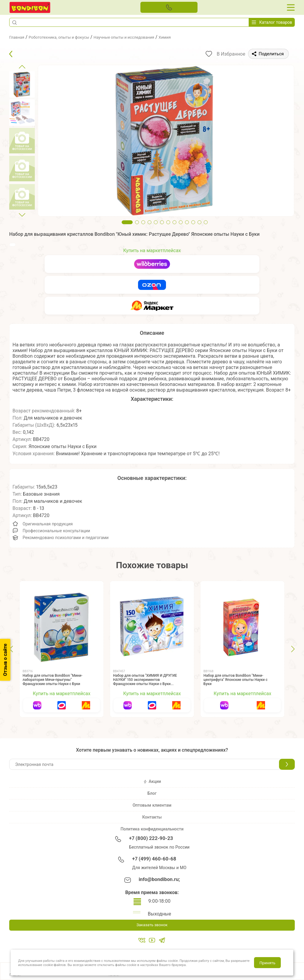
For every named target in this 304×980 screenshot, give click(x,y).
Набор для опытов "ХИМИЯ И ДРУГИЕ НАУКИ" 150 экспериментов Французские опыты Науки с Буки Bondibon (145, 682)
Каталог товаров (272, 22)
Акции (152, 781)
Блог (152, 793)
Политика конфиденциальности (152, 829)
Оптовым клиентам (152, 805)
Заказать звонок (152, 926)
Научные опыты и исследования (146, 37)
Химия (194, 37)
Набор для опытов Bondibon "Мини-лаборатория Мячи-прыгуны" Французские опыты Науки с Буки (53, 680)
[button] (14, 22)
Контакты (152, 817)
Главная (18, 37)
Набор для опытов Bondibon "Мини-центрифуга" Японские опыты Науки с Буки (235, 680)
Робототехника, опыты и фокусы (68, 37)
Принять (267, 963)
